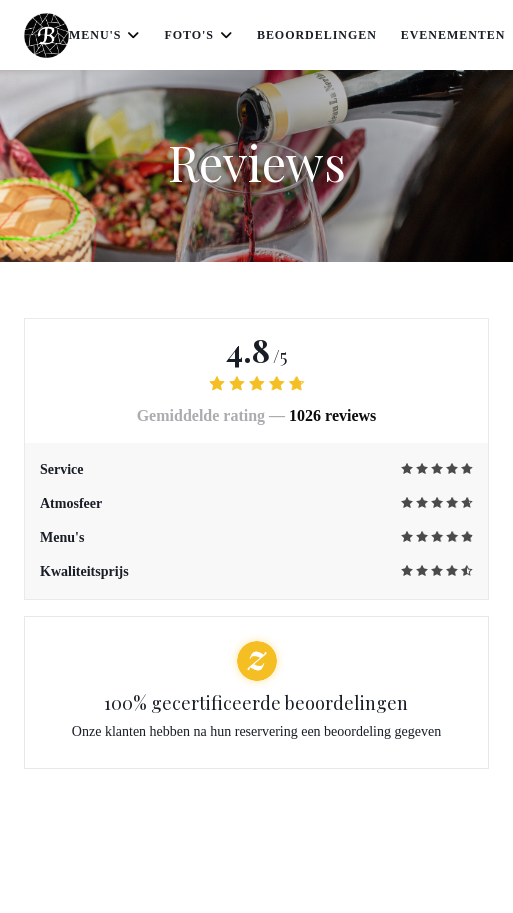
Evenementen (453, 35)
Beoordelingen (317, 35)
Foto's (198, 35)
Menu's (104, 35)
